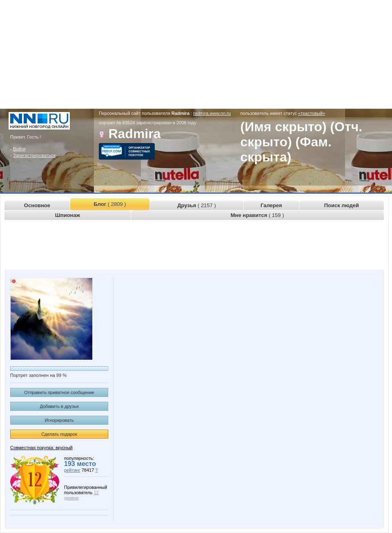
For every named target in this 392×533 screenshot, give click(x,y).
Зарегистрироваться (34, 155)
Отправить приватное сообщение (59, 392)
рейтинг (72, 470)
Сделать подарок (59, 434)
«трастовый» (312, 113)
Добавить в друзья (59, 406)
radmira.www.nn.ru (212, 113)
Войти (19, 149)
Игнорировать (59, 420)
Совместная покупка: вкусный (41, 448)
